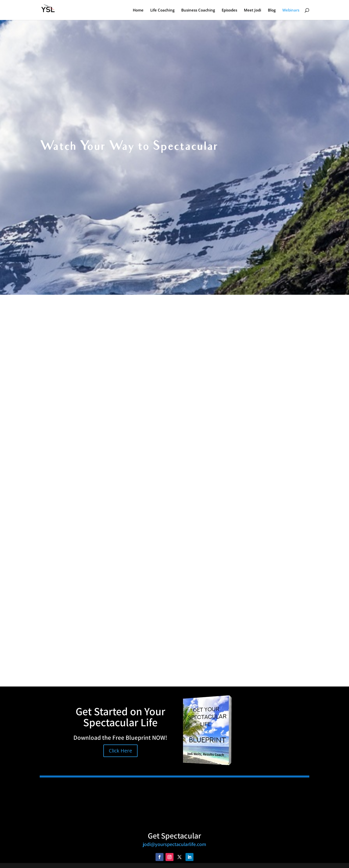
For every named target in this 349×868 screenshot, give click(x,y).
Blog (272, 10)
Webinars (291, 10)
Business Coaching (198, 10)
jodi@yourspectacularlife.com (174, 844)
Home (138, 10)
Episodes (229, 10)
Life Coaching (162, 10)
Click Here (120, 751)
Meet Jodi (253, 10)
